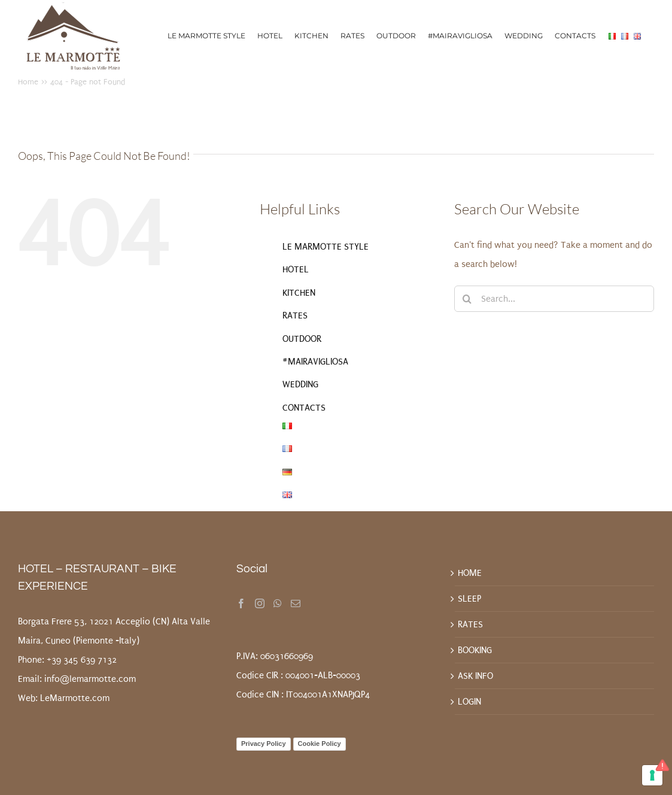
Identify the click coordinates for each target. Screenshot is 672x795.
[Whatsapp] (278, 603)
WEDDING (300, 384)
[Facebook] (241, 603)
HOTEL (296, 269)
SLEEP (469, 599)
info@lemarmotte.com (90, 679)
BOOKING (475, 650)
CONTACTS (304, 408)
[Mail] (296, 603)
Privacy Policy (264, 744)
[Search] (467, 299)
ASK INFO (475, 676)
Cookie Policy (320, 744)
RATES (295, 315)
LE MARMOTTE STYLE (326, 247)
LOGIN (469, 702)
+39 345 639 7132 (82, 660)
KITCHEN (299, 293)
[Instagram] (260, 603)
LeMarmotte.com (75, 698)
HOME (470, 573)
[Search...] (554, 299)
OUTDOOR (302, 339)
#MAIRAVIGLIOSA (315, 362)
